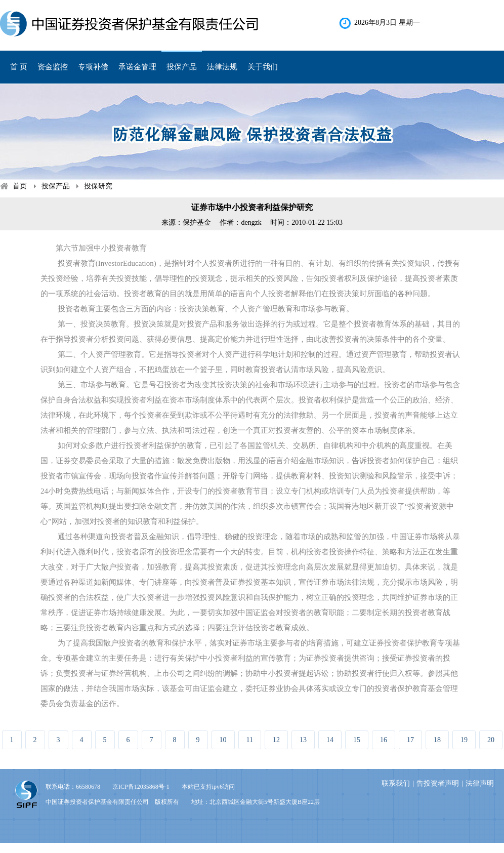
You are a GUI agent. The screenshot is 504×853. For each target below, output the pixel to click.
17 (410, 740)
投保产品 (182, 67)
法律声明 (480, 783)
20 (491, 740)
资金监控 (53, 67)
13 (303, 740)
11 (250, 740)
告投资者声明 (438, 783)
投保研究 (98, 186)
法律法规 (222, 67)
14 (330, 740)
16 (384, 740)
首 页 (19, 67)
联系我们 (396, 783)
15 (357, 740)
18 (437, 740)
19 (464, 740)
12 (276, 740)
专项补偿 (93, 67)
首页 (20, 186)
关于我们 (263, 67)
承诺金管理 (137, 67)
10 (223, 740)
